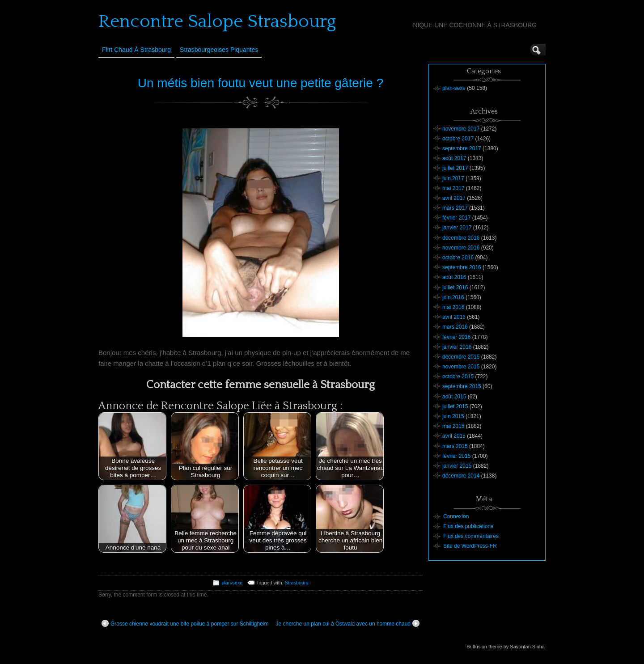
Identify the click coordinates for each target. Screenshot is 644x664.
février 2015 (456, 456)
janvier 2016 (457, 347)
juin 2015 (453, 416)
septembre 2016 (462, 267)
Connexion (456, 516)
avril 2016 (454, 317)
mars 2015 (455, 446)
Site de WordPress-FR (470, 546)
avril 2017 (454, 198)
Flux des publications (468, 526)
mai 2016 (453, 307)
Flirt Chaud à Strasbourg (136, 50)
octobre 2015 (458, 376)
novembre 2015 (461, 367)
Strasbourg (297, 583)
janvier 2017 (457, 228)
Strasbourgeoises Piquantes (219, 50)
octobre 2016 (458, 258)
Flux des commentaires (471, 536)
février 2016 (456, 337)
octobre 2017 (458, 139)
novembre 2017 (461, 129)
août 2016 (454, 277)
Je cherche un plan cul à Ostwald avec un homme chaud (347, 623)
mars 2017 (455, 208)
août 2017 (454, 158)
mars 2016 (455, 327)
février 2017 (456, 218)
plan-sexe (232, 583)
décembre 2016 (461, 238)
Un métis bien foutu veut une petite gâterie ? (261, 83)
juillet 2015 (455, 406)
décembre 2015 (461, 357)
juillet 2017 (455, 168)
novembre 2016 (461, 248)
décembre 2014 (461, 476)
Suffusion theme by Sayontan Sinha (506, 647)
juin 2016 (453, 297)
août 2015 (454, 397)
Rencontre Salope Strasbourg (217, 21)
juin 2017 (453, 178)
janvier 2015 (457, 466)
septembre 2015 (462, 386)
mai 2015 (453, 426)
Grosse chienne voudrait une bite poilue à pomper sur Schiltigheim (185, 623)
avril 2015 (454, 436)
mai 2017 (453, 188)
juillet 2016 (455, 288)
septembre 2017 (462, 148)
